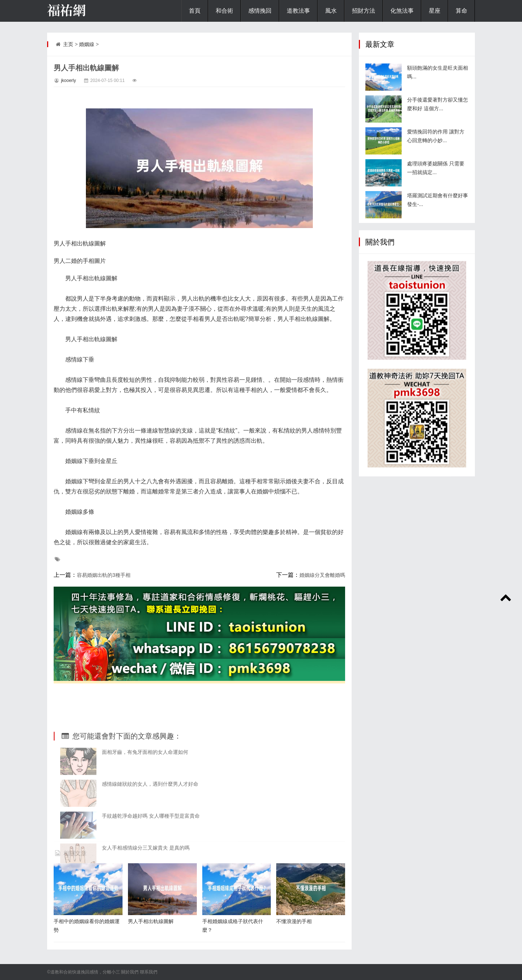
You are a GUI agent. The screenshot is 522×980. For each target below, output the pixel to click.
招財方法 (364, 11)
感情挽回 (260, 11)
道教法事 (298, 11)
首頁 (195, 11)
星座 (435, 11)
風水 (331, 11)
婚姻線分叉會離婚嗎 (322, 575)
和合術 (224, 11)
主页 (68, 44)
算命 (461, 11)
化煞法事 (402, 11)
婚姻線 (87, 44)
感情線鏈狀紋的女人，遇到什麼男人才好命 (150, 832)
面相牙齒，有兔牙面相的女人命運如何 (145, 800)
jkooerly (68, 80)
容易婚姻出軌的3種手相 (104, 575)
